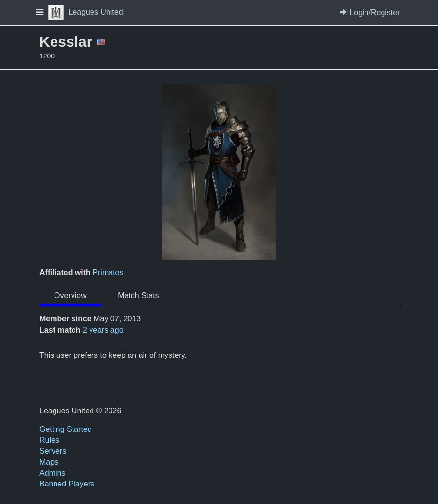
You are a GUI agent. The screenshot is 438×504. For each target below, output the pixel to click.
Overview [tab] (70, 295)
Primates (108, 272)
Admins (52, 473)
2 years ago (103, 330)
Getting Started (66, 429)
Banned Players (67, 484)
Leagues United (86, 12)
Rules (49, 440)
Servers (53, 451)
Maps (49, 462)
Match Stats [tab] (138, 295)
